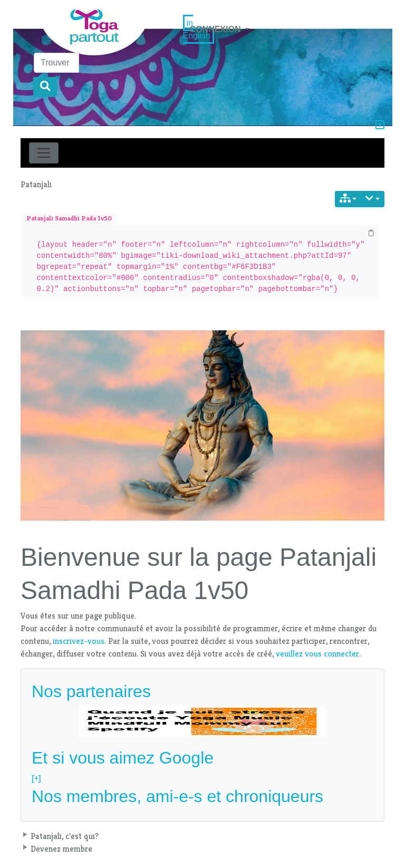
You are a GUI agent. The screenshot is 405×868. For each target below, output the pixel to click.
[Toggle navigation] (44, 153)
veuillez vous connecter (317, 654)
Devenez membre (61, 849)
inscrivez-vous (79, 641)
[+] (36, 778)
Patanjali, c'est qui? (65, 836)
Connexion (216, 29)
